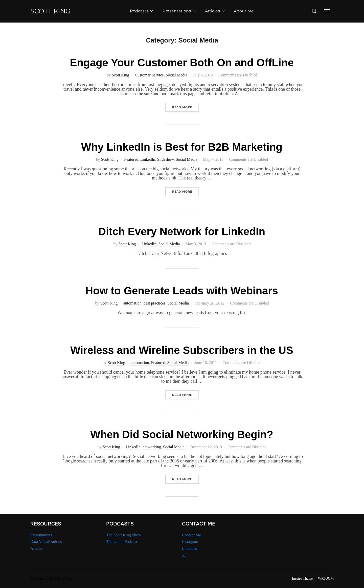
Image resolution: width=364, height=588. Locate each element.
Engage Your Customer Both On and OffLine (182, 63)
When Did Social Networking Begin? (182, 434)
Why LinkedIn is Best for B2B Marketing (182, 147)
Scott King (50, 11)
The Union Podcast (122, 542)
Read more (186, 107)
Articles (215, 11)
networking (152, 447)
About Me (244, 11)
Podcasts (142, 11)
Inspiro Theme (302, 579)
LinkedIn (148, 159)
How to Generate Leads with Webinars (182, 291)
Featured (131, 159)
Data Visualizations (46, 542)
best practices (155, 303)
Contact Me (191, 535)
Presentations (179, 11)
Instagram (190, 542)
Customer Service (149, 75)
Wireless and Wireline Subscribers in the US (182, 350)
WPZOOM (326, 579)
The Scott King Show (124, 535)
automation (132, 303)
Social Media (177, 75)
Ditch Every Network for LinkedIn (182, 231)
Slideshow (166, 159)
